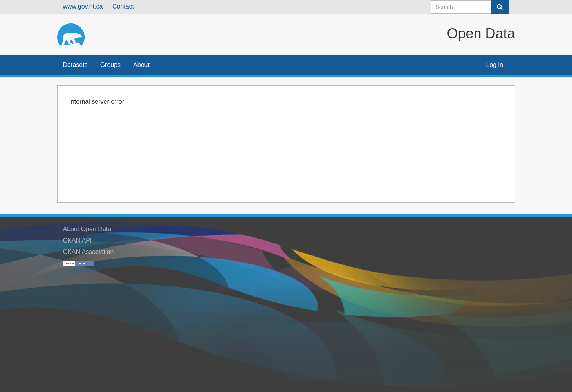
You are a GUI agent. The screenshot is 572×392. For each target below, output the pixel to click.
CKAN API (78, 240)
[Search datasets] (470, 7)
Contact (123, 6)
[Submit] (500, 7)
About (141, 65)
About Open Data (87, 229)
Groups (110, 65)
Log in (494, 65)
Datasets (75, 65)
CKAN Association (88, 252)
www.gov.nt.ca (83, 6)
